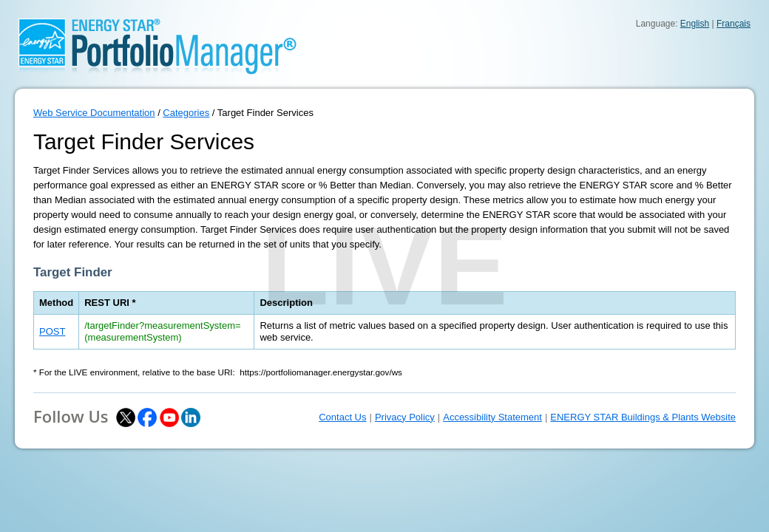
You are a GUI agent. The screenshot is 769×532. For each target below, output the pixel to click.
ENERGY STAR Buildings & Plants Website (643, 417)
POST (52, 331)
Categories (186, 113)
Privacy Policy (405, 417)
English (695, 24)
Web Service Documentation (94, 113)
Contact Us (342, 417)
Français (734, 24)
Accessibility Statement (492, 417)
